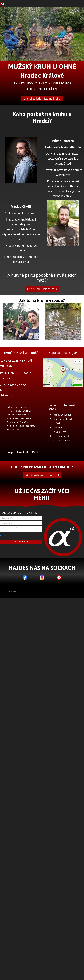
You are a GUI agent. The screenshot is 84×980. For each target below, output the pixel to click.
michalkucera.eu (63, 196)
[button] (2, 322)
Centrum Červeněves (69, 172)
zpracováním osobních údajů (29, 536)
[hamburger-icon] (9, 4)
